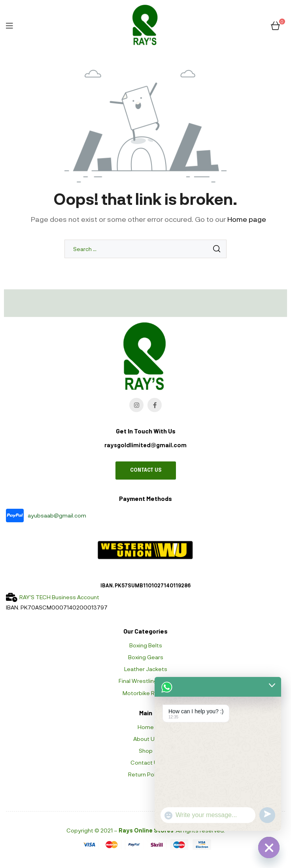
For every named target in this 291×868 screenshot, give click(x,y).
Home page (247, 219)
